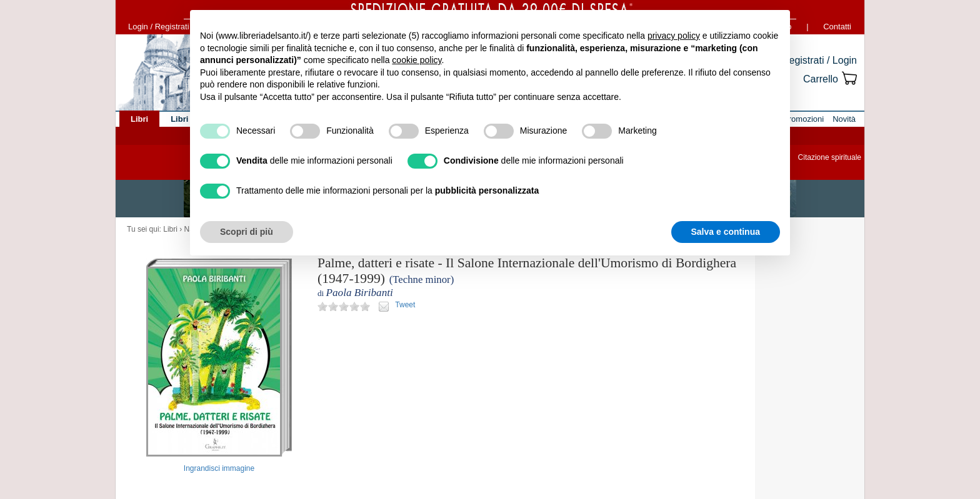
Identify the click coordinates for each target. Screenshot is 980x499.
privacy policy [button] (674, 36)
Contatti (837, 27)
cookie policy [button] (417, 60)
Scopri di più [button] (247, 232)
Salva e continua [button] (726, 232)
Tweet (405, 305)
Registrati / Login (819, 60)
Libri (170, 229)
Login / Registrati (159, 27)
